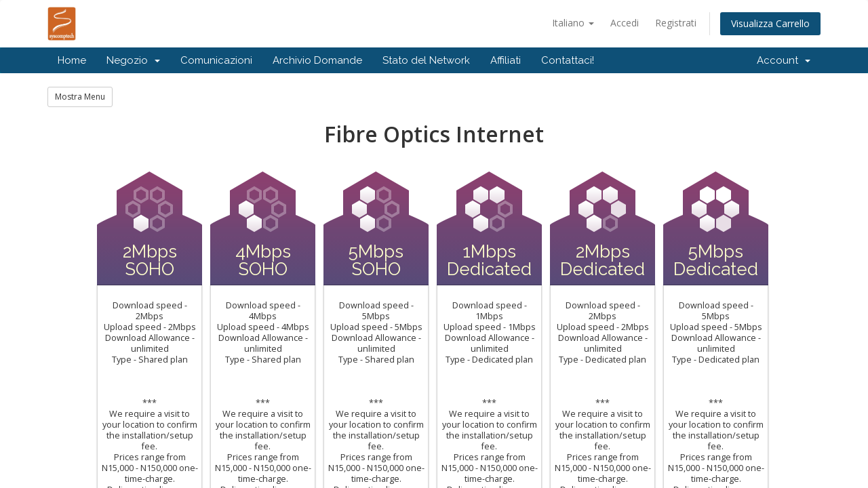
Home (72, 60)
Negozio (133, 60)
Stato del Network (426, 60)
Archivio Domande (317, 60)
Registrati (676, 23)
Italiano (573, 23)
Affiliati (506, 60)
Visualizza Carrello (770, 23)
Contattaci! (568, 60)
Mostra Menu (80, 97)
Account (784, 60)
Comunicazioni (216, 60)
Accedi (625, 23)
